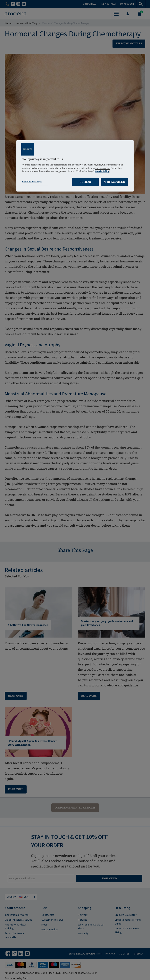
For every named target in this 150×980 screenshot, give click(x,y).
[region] (75, 166)
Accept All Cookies (115, 182)
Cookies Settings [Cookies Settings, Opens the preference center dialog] (32, 182)
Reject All (85, 182)
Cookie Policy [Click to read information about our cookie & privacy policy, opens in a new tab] (102, 171)
